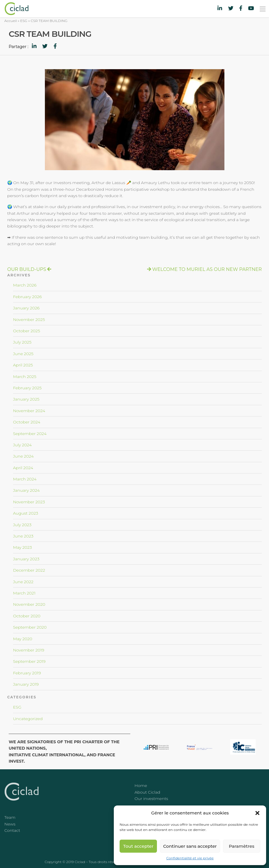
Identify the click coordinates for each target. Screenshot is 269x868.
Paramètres (241, 846)
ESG (24, 21)
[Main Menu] (263, 9)
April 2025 (23, 365)
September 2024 (30, 434)
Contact (12, 830)
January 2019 (26, 684)
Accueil (11, 21)
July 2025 (22, 342)
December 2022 (29, 570)
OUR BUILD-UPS (27, 269)
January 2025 (26, 399)
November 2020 (29, 604)
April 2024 (23, 468)
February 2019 (27, 673)
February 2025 (27, 388)
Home (141, 786)
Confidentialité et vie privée (190, 858)
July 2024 (22, 445)
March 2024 (25, 479)
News (10, 824)
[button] (257, 813)
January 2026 (26, 308)
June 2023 (23, 536)
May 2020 (23, 639)
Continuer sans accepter (190, 846)
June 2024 (23, 456)
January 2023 (26, 559)
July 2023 (22, 525)
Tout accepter (138, 846)
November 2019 (29, 650)
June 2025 (23, 354)
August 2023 (26, 513)
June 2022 (23, 582)
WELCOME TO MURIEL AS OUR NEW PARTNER (207, 269)
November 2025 (29, 320)
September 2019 (29, 661)
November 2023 (29, 502)
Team (10, 817)
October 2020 (27, 616)
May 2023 (22, 547)
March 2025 (25, 377)
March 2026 (25, 285)
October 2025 (26, 331)
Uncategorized (28, 719)
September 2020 (30, 627)
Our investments (151, 799)
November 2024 (29, 411)
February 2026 (27, 297)
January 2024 (26, 490)
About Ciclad (148, 792)
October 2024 (27, 422)
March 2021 (24, 593)
